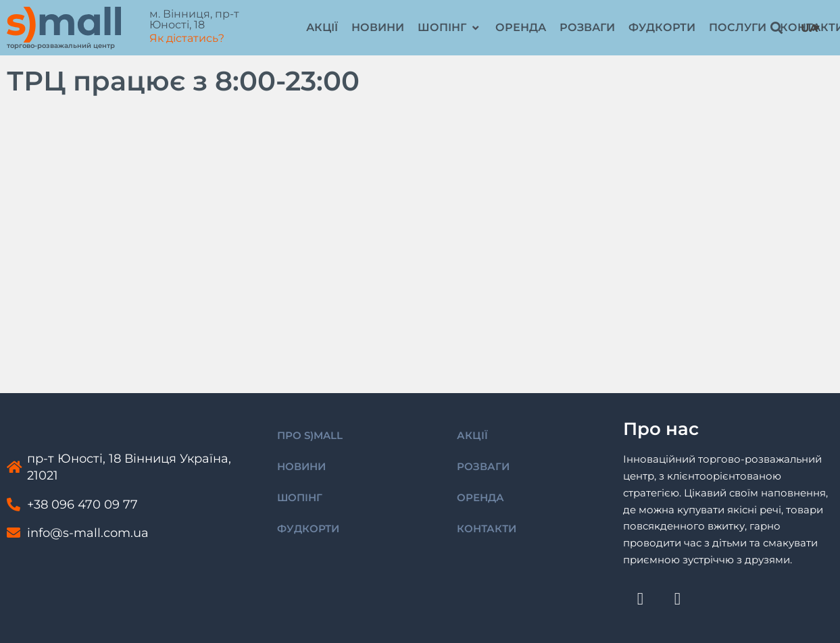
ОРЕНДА (480, 497)
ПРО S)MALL (310, 435)
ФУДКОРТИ (308, 529)
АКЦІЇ (472, 435)
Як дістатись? (187, 38)
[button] (450, 28)
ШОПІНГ (300, 497)
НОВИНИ (301, 466)
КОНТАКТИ (487, 529)
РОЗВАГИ (483, 466)
